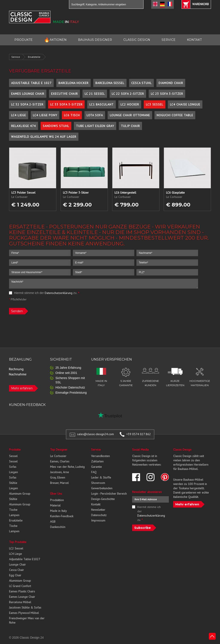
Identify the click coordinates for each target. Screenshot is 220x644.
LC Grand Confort (20, 586)
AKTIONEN (55, 40)
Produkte (15, 450)
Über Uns (56, 494)
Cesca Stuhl (141, 83)
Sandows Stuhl (56, 126)
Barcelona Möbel (20, 602)
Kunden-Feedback (62, 516)
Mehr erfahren (22, 388)
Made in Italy (58, 511)
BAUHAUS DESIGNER (95, 40)
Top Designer (59, 450)
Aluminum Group (20, 494)
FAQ (94, 472)
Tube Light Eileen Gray (95, 126)
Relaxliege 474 (24, 126)
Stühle (13, 483)
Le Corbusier (58, 456)
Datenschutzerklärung (59, 293)
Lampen (14, 515)
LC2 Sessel (16, 548)
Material (55, 505)
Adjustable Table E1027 (25, 559)
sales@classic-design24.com (95, 434)
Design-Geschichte (103, 499)
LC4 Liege (19, 115)
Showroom (98, 483)
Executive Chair (64, 94)
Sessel (13, 456)
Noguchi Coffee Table (175, 115)
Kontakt (96, 504)
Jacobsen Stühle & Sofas (25, 607)
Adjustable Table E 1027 (31, 83)
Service (16, 57)
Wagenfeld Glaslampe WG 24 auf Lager (44, 137)
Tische (13, 510)
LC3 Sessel (155, 104)
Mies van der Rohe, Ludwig (67, 467)
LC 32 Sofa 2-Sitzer (27, 104)
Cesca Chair (16, 570)
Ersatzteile (34, 57)
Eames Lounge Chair (28, 94)
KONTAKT (194, 40)
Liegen (13, 472)
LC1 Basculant (102, 104)
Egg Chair (15, 575)
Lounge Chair (17, 564)
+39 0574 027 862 (139, 434)
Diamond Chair (171, 83)
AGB (53, 522)
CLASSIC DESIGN (137, 40)
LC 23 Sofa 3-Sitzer (167, 94)
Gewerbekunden (102, 488)
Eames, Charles (60, 461)
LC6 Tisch (72, 115)
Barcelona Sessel (110, 83)
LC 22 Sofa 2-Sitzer (128, 94)
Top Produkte (18, 542)
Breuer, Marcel (59, 483)
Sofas (13, 467)
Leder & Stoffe (101, 477)
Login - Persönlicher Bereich (109, 494)
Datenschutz (99, 515)
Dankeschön (58, 527)
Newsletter (98, 510)
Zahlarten (97, 461)
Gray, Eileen (58, 477)
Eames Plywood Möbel (24, 613)
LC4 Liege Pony (45, 115)
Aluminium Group (20, 581)
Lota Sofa (95, 115)
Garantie (96, 467)
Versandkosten (100, 456)
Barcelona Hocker (73, 83)
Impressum (98, 520)
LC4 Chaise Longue (185, 104)
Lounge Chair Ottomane (130, 115)
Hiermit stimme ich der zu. (44, 293)
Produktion (57, 500)
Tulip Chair (130, 126)
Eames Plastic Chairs (22, 591)
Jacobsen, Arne (60, 472)
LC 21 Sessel (95, 94)
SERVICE (169, 40)
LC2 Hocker (130, 104)
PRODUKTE (24, 40)
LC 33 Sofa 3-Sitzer (66, 104)
